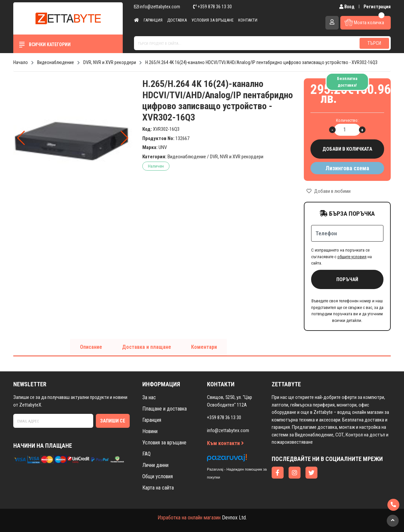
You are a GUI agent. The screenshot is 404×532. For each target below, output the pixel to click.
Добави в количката (347, 149)
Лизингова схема (347, 168)
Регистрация (377, 7)
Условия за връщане (212, 20)
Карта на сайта (158, 488)
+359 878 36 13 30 (212, 7)
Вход (347, 7)
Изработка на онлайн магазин (189, 518)
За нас (149, 397)
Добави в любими (329, 191)
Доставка (177, 20)
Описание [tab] (91, 347)
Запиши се (113, 421)
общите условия (352, 257)
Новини (150, 431)
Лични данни (155, 465)
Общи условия (158, 476)
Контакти (248, 20)
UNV (163, 147)
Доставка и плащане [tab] (147, 347)
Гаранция (153, 20)
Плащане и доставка (165, 409)
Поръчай (347, 279)
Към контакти (225, 443)
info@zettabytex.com (157, 7)
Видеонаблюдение (187, 157)
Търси (374, 43)
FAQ (146, 454)
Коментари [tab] (204, 347)
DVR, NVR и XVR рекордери (237, 157)
